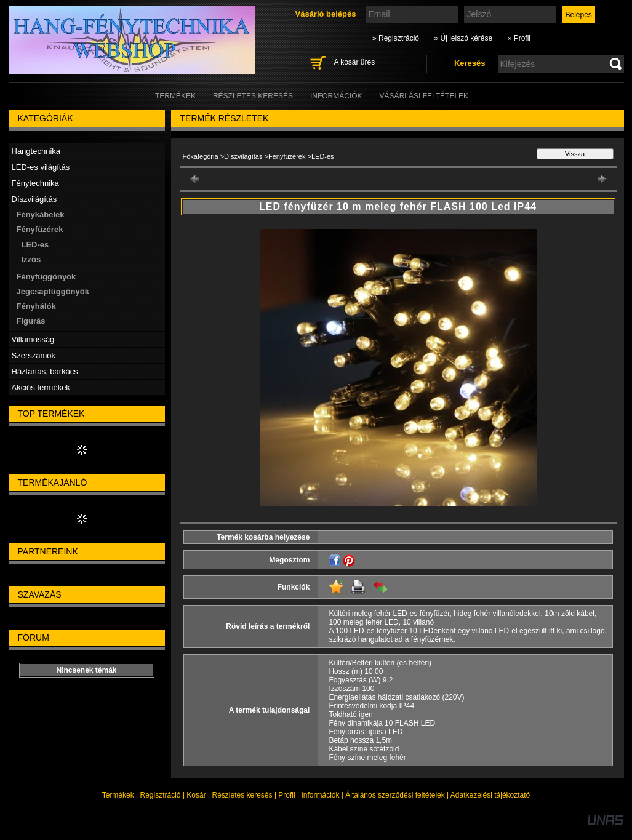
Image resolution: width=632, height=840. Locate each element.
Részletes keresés (242, 795)
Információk (320, 795)
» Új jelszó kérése (463, 38)
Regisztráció (161, 795)
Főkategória (201, 156)
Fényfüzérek (287, 156)
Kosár (196, 795)
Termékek (118, 795)
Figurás (31, 321)
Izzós (31, 259)
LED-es (35, 245)
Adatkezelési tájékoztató (490, 795)
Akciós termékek (41, 387)
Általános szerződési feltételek (395, 795)
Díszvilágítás (243, 156)
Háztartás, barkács (45, 371)
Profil (286, 795)
